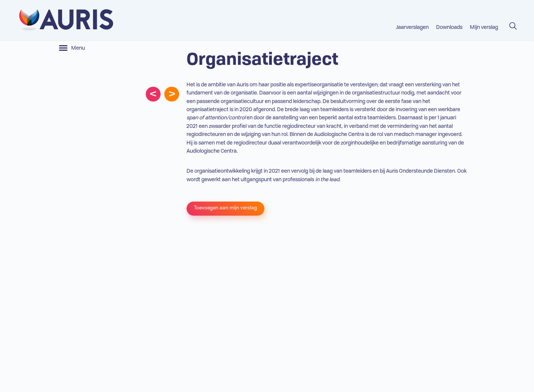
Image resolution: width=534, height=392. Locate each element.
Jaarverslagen (412, 27)
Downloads (449, 27)
